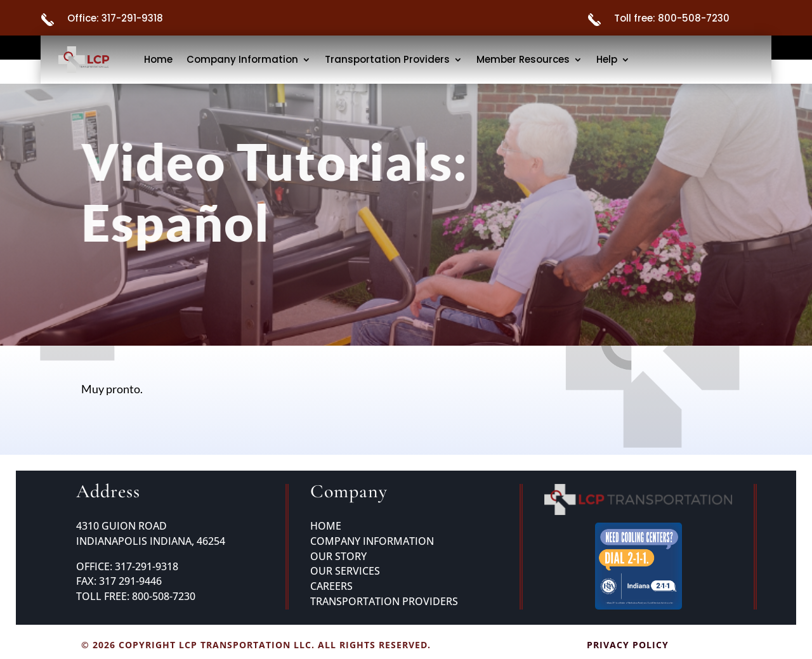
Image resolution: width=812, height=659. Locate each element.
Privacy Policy (628, 645)
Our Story (338, 556)
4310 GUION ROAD (121, 526)
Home (158, 59)
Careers (331, 586)
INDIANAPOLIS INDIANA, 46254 (151, 541)
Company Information (242, 59)
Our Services (345, 571)
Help (607, 59)
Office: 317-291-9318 (115, 18)
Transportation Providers (387, 59)
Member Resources (523, 59)
